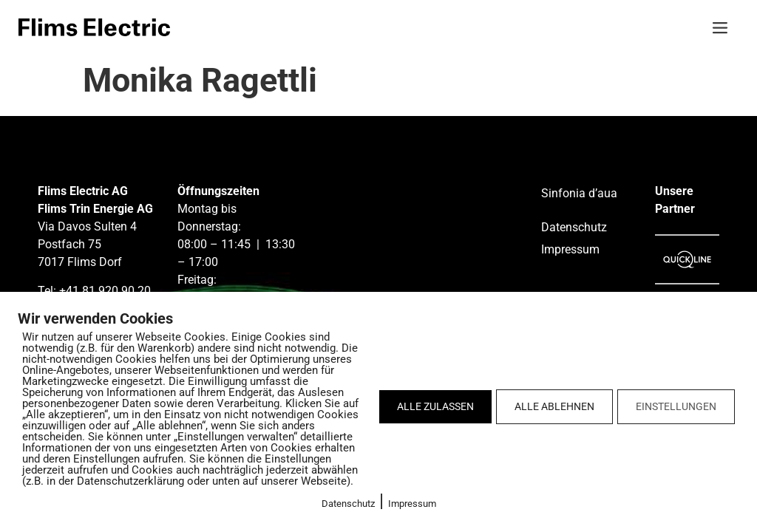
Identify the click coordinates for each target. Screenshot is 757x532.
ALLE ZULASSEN (435, 406)
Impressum (412, 504)
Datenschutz (348, 504)
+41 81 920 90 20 (105, 291)
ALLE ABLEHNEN (554, 406)
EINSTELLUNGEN (676, 406)
